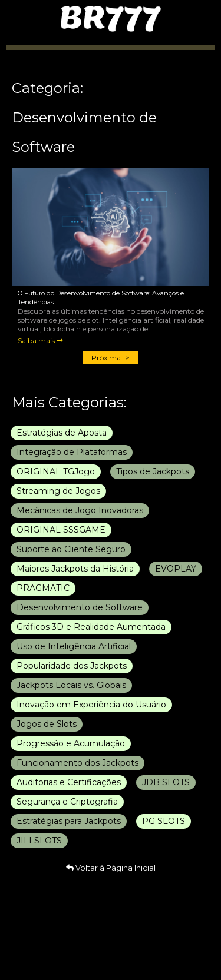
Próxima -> (111, 358)
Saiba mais (40, 340)
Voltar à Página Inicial (111, 868)
